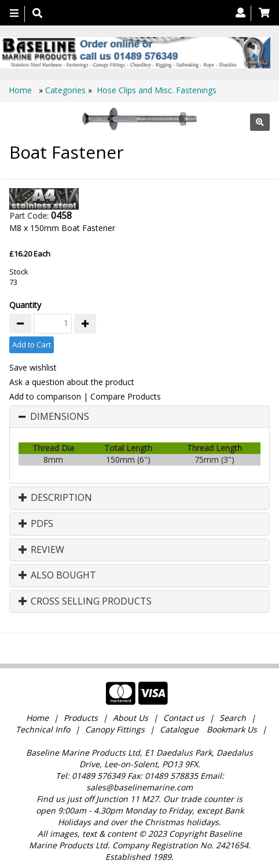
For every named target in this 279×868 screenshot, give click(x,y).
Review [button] (41, 550)
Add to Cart (32, 345)
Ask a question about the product (72, 382)
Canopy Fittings (115, 729)
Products (81, 718)
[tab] (139, 417)
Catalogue (179, 729)
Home (21, 90)
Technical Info (43, 729)
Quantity (25, 305)
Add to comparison (45, 396)
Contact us (184, 718)
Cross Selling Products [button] (85, 602)
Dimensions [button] (60, 417)
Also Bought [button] (57, 576)
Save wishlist (33, 367)
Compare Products (126, 396)
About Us (131, 718)
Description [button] (55, 498)
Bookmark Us (232, 729)
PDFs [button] (36, 524)
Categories (67, 90)
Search (234, 718)
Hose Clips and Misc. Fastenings (157, 90)
